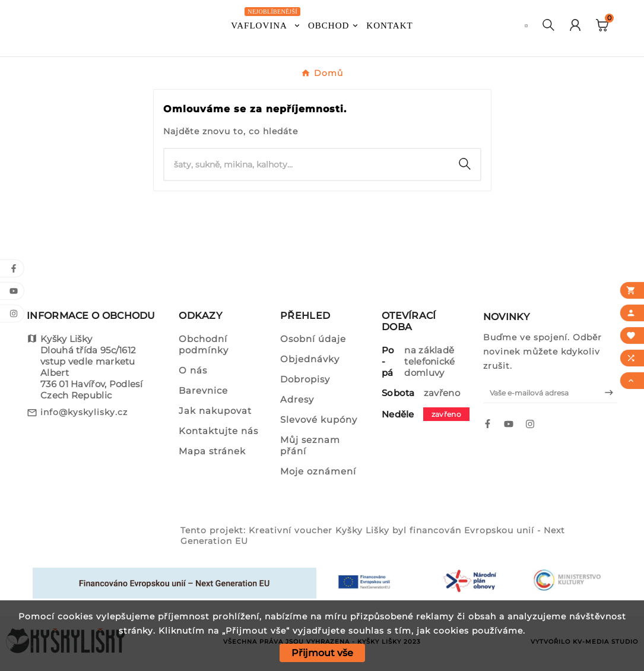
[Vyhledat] (307, 164)
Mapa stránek (212, 451)
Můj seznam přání (310, 445)
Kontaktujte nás (218, 431)
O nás (193, 370)
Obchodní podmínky (204, 344)
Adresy (297, 399)
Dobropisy (305, 379)
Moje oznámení (318, 471)
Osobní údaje (313, 339)
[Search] (465, 164)
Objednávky (310, 359)
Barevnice (203, 390)
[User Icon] (575, 27)
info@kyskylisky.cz (84, 412)
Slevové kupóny (319, 420)
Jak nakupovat (215, 411)
